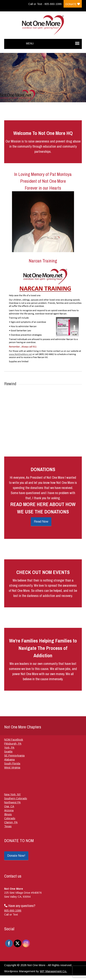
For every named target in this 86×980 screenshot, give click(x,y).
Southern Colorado (16, 798)
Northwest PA (12, 802)
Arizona (9, 810)
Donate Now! (16, 856)
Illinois (8, 814)
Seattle (8, 752)
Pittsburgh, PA (13, 744)
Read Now (41, 521)
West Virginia (12, 767)
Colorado (10, 818)
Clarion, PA (11, 822)
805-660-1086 (13, 911)
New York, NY (12, 794)
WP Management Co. (53, 971)
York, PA (9, 748)
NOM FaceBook (14, 740)
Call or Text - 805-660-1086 (45, 4)
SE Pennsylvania (14, 756)
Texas (8, 826)
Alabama (9, 760)
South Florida (12, 764)
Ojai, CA (9, 806)
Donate (73, 4)
